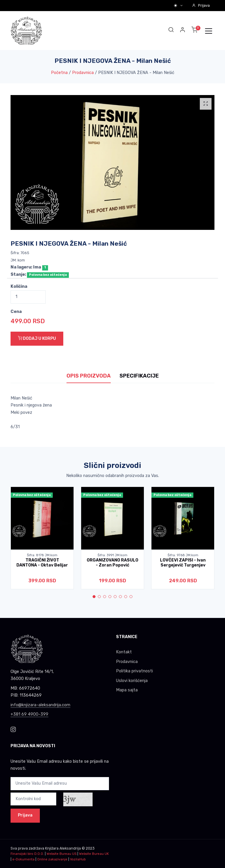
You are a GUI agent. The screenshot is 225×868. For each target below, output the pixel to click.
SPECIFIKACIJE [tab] (139, 376)
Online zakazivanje (52, 859)
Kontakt (124, 652)
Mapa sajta (127, 690)
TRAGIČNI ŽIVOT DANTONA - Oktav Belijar (42, 563)
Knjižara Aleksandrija (63, 848)
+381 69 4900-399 (29, 714)
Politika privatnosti (134, 671)
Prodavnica (83, 73)
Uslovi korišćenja (132, 681)
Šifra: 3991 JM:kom (112, 555)
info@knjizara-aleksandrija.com (40, 705)
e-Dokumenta (23, 859)
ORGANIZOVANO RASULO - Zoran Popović (112, 563)
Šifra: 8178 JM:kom (42, 555)
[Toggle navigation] (209, 31)
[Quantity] (28, 297)
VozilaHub (78, 859)
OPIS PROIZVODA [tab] (89, 376)
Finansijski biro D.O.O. (27, 854)
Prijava (201, 5)
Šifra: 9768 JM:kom (183, 555)
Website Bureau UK (94, 854)
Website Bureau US (62, 854)
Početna (59, 73)
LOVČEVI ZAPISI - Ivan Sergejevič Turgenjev (183, 563)
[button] (183, 31)
